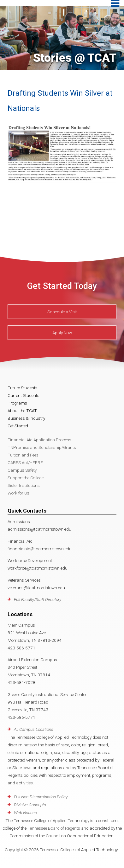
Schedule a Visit (62, 311)
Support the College (26, 478)
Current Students (24, 395)
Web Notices (25, 813)
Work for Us (18, 493)
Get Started (18, 426)
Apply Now (62, 332)
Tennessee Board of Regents (54, 828)
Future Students (23, 388)
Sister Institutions (24, 485)
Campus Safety (22, 470)
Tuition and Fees (23, 455)
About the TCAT (22, 411)
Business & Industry (26, 418)
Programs (17, 403)
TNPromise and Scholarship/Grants (42, 447)
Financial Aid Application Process (39, 440)
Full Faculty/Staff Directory (38, 599)
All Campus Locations (34, 729)
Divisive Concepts (30, 805)
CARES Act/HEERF (25, 463)
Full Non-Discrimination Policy (41, 797)
